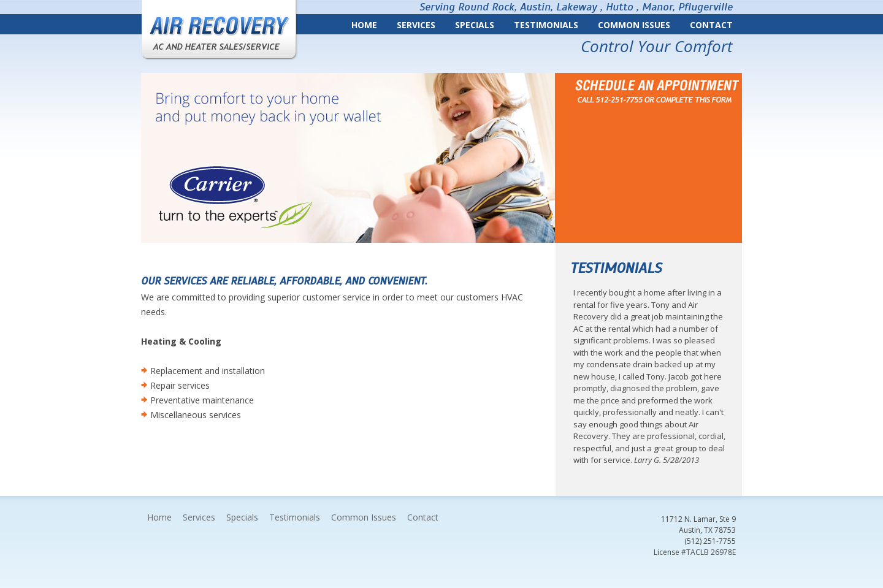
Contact (711, 25)
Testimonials (546, 25)
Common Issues (634, 25)
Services (416, 25)
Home (364, 25)
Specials (475, 25)
